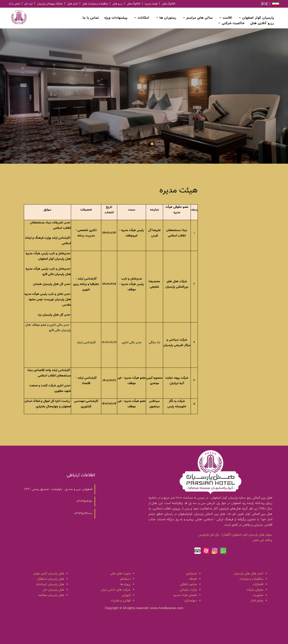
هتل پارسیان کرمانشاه (50, 584)
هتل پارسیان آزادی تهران (49, 574)
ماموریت (258, 595)
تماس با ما (15, 4)
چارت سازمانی (188, 590)
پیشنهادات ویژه (116, 18)
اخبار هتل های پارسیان (249, 574)
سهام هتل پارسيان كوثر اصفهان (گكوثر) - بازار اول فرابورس (235, 535)
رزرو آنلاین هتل (262, 23)
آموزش (126, 595)
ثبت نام (29, 4)
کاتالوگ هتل (134, 4)
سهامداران (191, 601)
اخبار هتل (73, 4)
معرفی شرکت (255, 590)
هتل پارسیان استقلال (51, 579)
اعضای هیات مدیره (185, 595)
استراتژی (191, 574)
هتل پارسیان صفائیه (51, 595)
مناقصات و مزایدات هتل (95, 4)
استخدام (125, 579)
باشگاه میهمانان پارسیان (50, 4)
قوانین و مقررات (121, 601)
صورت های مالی (120, 574)
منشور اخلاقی (188, 584)
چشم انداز (257, 601)
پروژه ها (125, 584)
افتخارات (258, 584)
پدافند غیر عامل (262, 540)
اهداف (193, 579)
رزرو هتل (117, 4)
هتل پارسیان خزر (53, 590)
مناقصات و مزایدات (251, 579)
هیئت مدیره (151, 4)
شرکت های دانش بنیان (116, 590)
